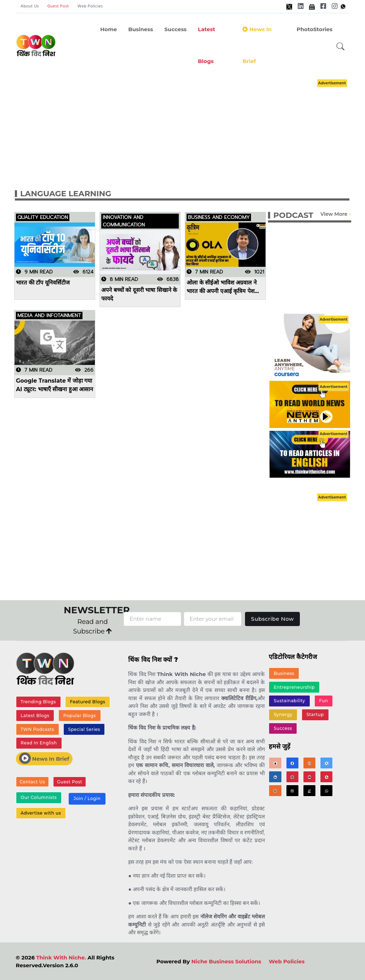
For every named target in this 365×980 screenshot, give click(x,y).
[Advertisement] (189, 127)
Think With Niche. (61, 958)
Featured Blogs (88, 702)
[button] (341, 47)
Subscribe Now (272, 619)
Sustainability (289, 701)
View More (334, 214)
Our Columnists (39, 797)
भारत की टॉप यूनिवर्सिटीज (43, 283)
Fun (323, 701)
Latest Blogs (207, 45)
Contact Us (33, 782)
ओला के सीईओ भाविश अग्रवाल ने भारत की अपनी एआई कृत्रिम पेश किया (222, 287)
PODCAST (293, 215)
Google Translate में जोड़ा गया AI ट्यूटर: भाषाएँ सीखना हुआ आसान (55, 385)
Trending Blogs (38, 702)
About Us (30, 6)
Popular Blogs (80, 716)
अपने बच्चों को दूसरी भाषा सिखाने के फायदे (139, 294)
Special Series (84, 729)
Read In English (39, 743)
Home (109, 29)
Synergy (283, 714)
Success (175, 29)
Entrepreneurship (294, 687)
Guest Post (58, 6)
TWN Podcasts (37, 729)
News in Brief (257, 45)
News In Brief (44, 758)
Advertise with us (41, 813)
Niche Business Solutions (226, 961)
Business (141, 29)
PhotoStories (315, 29)
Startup (315, 714)
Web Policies (90, 6)
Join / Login (87, 798)
